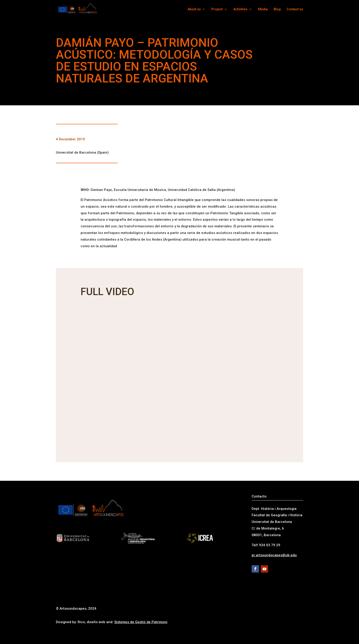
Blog (277, 9)
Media (263, 9)
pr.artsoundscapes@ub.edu (274, 555)
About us (194, 9)
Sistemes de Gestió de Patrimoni (141, 622)
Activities (240, 9)
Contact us (295, 9)
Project (217, 9)
